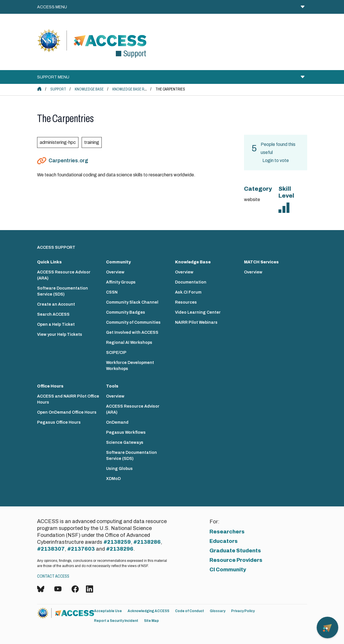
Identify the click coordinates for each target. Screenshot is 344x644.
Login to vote (276, 160)
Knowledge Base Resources (137, 89)
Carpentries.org (68, 161)
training (92, 142)
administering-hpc (58, 142)
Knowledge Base (89, 89)
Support (58, 89)
